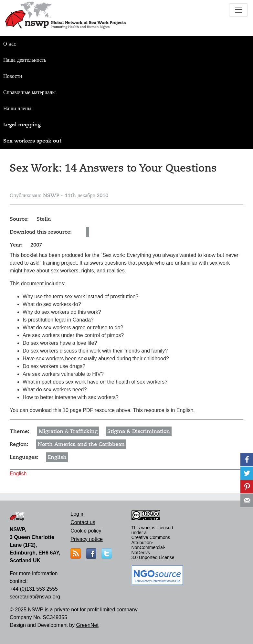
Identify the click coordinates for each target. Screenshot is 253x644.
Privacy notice (87, 539)
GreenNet (87, 625)
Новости (13, 76)
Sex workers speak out (32, 141)
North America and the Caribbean (81, 444)
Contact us (83, 522)
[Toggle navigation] (238, 10)
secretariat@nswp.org (35, 597)
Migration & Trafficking (68, 431)
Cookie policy (86, 531)
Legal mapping (22, 125)
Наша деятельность (25, 60)
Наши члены (17, 109)
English (57, 457)
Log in (78, 514)
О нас (10, 44)
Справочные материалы (29, 92)
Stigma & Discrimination (139, 431)
